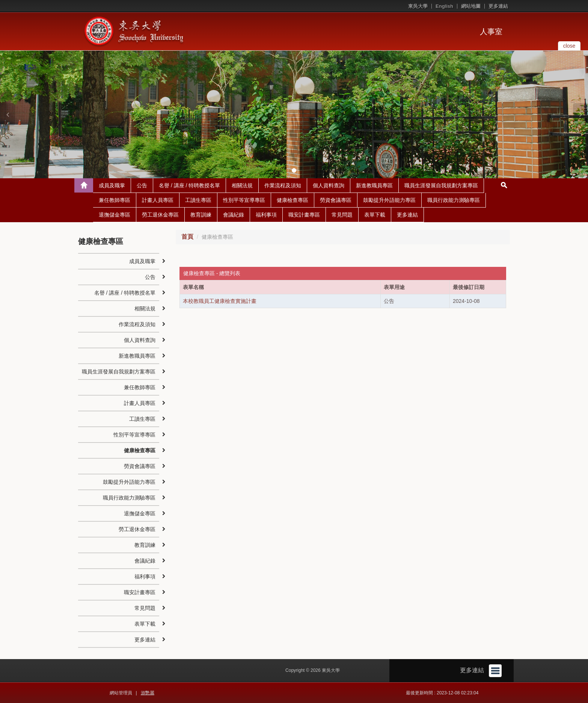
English (444, 6)
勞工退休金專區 (160, 215)
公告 (142, 185)
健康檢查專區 (292, 200)
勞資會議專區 (336, 200)
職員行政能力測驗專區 (454, 200)
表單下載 (375, 215)
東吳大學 (418, 6)
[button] (8, 114)
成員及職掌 (112, 185)
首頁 (187, 237)
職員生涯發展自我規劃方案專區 (441, 185)
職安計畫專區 (304, 215)
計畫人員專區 (158, 200)
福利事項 (266, 215)
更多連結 (498, 6)
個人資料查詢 (329, 185)
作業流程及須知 (283, 185)
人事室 (491, 32)
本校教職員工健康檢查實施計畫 (220, 301)
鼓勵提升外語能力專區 (389, 200)
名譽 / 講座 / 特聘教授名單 (189, 185)
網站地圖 (471, 6)
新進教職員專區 (374, 185)
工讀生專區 (198, 200)
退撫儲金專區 (115, 215)
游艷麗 (148, 693)
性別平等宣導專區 (244, 200)
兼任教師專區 (115, 200)
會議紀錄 (234, 215)
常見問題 (342, 215)
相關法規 (242, 185)
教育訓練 (201, 215)
